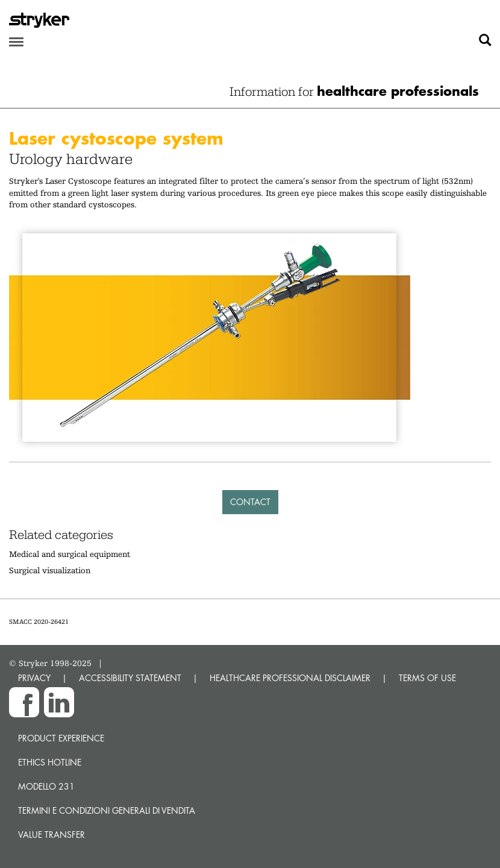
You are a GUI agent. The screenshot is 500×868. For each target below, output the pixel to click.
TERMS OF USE (427, 678)
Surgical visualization (50, 570)
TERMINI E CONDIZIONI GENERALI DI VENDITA (107, 810)
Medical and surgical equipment (70, 554)
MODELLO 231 (46, 786)
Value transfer (52, 835)
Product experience (61, 738)
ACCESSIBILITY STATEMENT (130, 678)
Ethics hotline (50, 762)
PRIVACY (34, 678)
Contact (250, 502)
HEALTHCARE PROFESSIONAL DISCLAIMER (290, 678)
